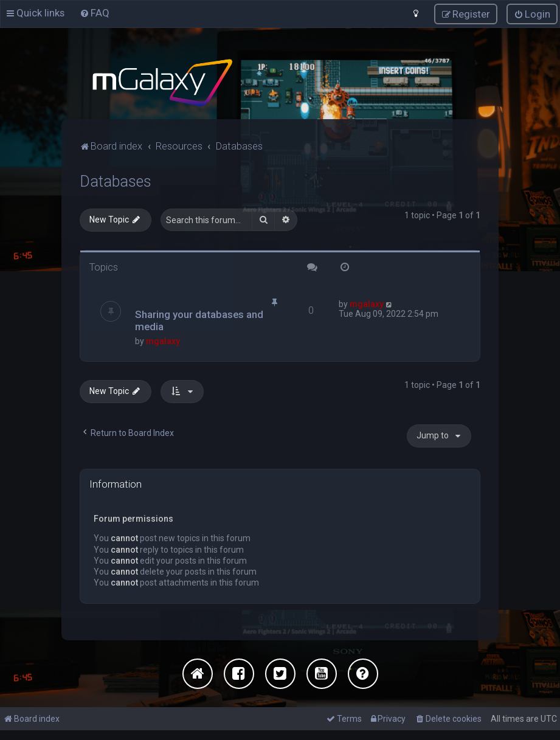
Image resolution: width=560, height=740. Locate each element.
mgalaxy (163, 341)
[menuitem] (95, 13)
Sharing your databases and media (199, 320)
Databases (116, 182)
